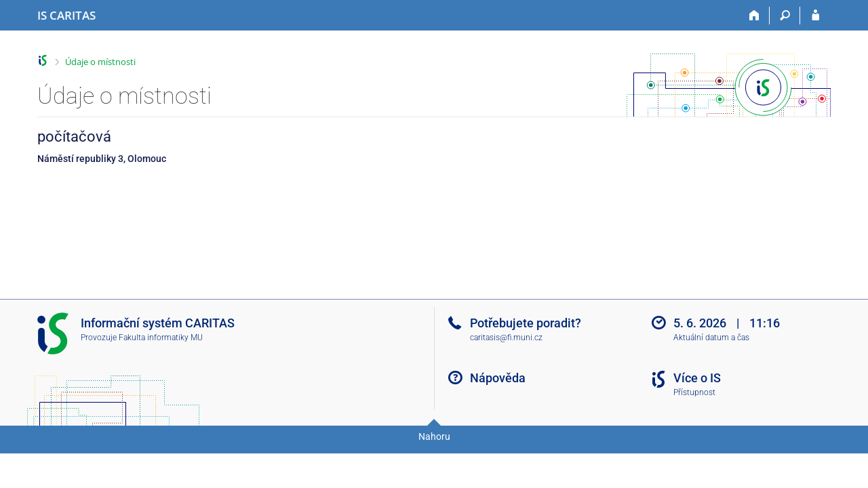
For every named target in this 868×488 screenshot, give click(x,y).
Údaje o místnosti (100, 62)
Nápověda (498, 378)
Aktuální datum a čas (711, 338)
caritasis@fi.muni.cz (506, 338)
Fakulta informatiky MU (161, 338)
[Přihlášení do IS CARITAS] (815, 16)
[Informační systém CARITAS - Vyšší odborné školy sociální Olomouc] (66, 16)
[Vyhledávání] (785, 16)
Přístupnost (694, 392)
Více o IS (697, 378)
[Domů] (754, 16)
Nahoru (434, 436)
